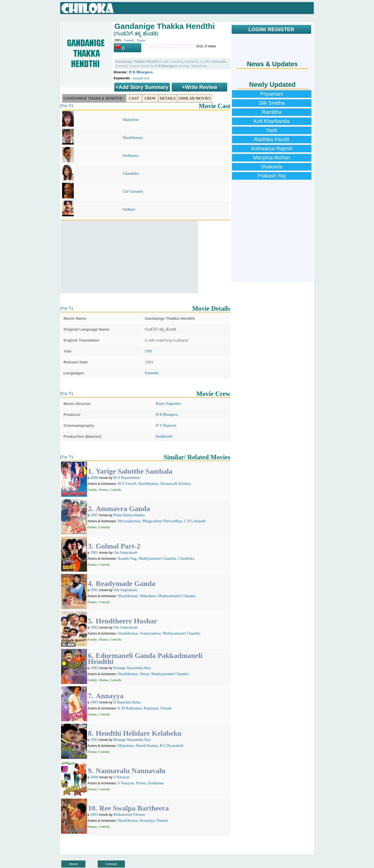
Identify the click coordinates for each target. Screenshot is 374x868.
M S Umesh (127, 484)
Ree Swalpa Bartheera (134, 808)
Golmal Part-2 (118, 546)
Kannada (152, 373)
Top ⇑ (66, 106)
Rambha (272, 112)
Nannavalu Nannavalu (131, 771)
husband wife (141, 78)
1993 (94, 702)
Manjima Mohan (271, 158)
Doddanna (131, 155)
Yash (272, 130)
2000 (94, 478)
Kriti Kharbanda (272, 121)
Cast (134, 98)
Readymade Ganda (126, 583)
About (74, 864)
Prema (141, 783)
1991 (149, 351)
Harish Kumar (147, 746)
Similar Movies (195, 98)
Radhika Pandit (272, 139)
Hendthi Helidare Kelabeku (139, 733)
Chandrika (131, 173)
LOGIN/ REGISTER (271, 29)
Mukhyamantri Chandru (157, 558)
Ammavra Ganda (123, 509)
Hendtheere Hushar (127, 621)
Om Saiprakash (125, 552)
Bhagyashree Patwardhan (162, 521)
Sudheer (129, 209)
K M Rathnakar (130, 708)
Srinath (166, 708)
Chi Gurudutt (133, 191)
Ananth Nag (127, 558)
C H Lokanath (195, 521)
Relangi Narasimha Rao (132, 668)
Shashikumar (133, 138)
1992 (94, 627)
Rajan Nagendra (168, 403)
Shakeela (272, 167)
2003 (94, 814)
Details (168, 98)
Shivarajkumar (129, 521)
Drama (141, 40)
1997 (94, 515)
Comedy (129, 40)
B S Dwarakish (172, 746)
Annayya (110, 696)
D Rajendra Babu (127, 702)
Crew (150, 98)
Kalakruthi (164, 436)
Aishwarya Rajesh (272, 148)
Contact (111, 864)
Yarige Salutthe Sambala (134, 471)
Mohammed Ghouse (129, 814)
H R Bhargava (141, 72)
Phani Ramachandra (129, 515)
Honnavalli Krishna (176, 484)
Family (92, 490)
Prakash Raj (272, 176)
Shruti (145, 674)
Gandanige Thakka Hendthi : (94, 98)
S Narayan (122, 777)
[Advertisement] (129, 257)
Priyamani (272, 94)
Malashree (131, 120)
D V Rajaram (166, 425)
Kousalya (147, 820)
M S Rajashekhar (127, 478)
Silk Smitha (272, 103)
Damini (162, 820)
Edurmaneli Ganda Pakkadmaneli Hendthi (145, 658)
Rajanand (151, 708)
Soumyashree (150, 633)
